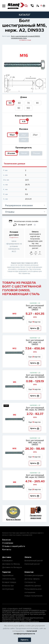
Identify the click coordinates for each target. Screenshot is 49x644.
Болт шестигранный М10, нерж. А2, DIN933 (35, 308)
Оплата (28, 557)
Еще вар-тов (34, 322)
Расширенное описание (25, 205)
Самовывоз (7, 561)
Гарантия (6, 572)
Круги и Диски (13, 520)
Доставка (7, 557)
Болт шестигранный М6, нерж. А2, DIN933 (35, 409)
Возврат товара (9, 582)
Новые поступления (33, 596)
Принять (24, 640)
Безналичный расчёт (34, 561)
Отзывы (25, 212)
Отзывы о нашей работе (14, 546)
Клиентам (29, 572)
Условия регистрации (34, 575)
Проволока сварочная (36, 517)
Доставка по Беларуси (12, 567)
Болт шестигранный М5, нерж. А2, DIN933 (35, 376)
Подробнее (14, 237)
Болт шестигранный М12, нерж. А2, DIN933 (35, 342)
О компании (8, 543)
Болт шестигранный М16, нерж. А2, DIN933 (35, 443)
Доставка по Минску (11, 564)
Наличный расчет (32, 564)
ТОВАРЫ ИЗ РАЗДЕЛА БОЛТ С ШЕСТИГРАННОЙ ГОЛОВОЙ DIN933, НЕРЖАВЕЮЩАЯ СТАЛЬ (22, 288)
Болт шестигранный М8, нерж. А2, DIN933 (35, 476)
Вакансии (6, 540)
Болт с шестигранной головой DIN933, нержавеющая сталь (26, 37)
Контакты (7, 550)
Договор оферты (32, 579)
